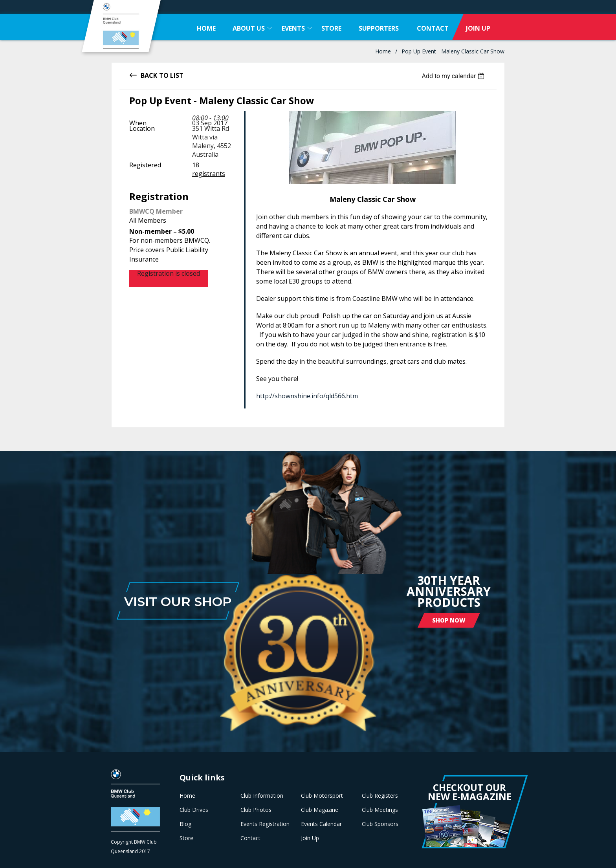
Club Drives (194, 810)
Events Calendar (321, 824)
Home (383, 51)
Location (142, 128)
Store (186, 838)
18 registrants (209, 169)
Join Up (310, 838)
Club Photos (256, 810)
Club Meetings (380, 810)
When (138, 123)
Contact (250, 838)
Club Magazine (320, 810)
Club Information (262, 796)
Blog (185, 824)
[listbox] (454, 76)
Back (149, 75)
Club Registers (380, 796)
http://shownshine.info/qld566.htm (307, 396)
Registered (145, 165)
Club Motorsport (322, 796)
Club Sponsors (380, 824)
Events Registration (265, 824)
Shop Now (449, 620)
